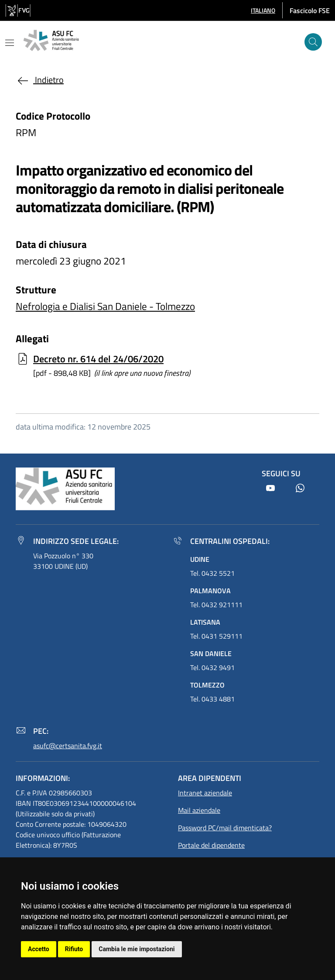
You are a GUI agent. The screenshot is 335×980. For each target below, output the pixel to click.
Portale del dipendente (211, 845)
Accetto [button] (39, 949)
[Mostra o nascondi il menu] (10, 43)
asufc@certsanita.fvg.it (68, 746)
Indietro (40, 80)
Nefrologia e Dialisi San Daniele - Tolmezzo (105, 306)
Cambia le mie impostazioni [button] (137, 949)
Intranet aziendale (205, 793)
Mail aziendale (199, 810)
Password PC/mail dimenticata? (225, 828)
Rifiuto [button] (74, 949)
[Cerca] (313, 42)
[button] (263, 10)
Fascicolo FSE (310, 10)
